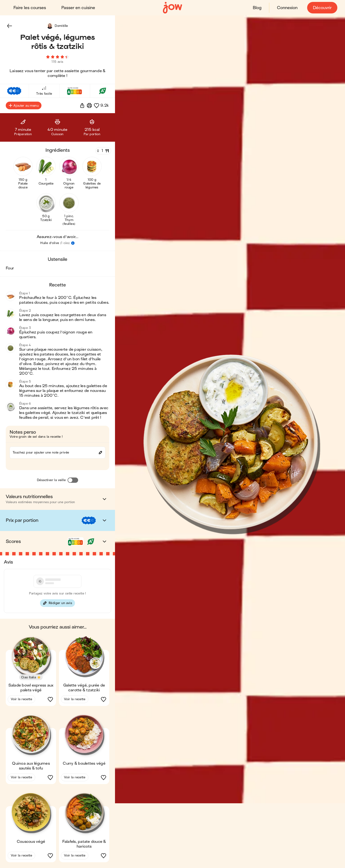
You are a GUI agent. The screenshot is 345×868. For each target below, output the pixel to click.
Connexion (287, 8)
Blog (257, 8)
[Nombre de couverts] (103, 151)
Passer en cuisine (78, 8)
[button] (10, 26)
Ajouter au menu (24, 105)
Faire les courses (30, 8)
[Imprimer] (89, 105)
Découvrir (322, 8)
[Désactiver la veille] (73, 480)
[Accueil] (172, 8)
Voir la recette (21, 699)
